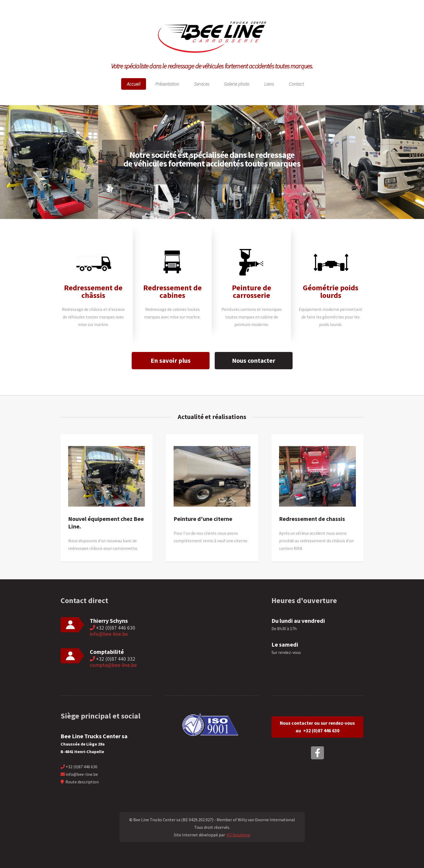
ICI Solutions (239, 835)
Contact (296, 84)
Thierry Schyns (109, 621)
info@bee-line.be (109, 634)
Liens (269, 84)
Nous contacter (254, 360)
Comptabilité (107, 652)
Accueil (134, 84)
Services (202, 84)
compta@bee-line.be (113, 665)
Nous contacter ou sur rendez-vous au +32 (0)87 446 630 (317, 727)
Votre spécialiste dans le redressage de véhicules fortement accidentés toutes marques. (212, 66)
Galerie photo (237, 84)
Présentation (167, 84)
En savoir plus (171, 360)
